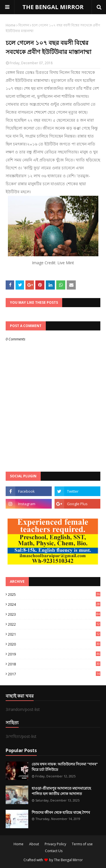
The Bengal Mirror (68, 860)
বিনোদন (24, 25)
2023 (54, 614)
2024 (54, 604)
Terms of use (82, 844)
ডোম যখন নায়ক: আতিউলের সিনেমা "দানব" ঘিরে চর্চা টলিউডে (65, 767)
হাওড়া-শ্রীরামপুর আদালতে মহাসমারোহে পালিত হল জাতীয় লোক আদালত (61, 791)
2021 (54, 634)
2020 (54, 644)
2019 (54, 654)
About (34, 844)
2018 (54, 664)
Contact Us (54, 851)
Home (11, 25)
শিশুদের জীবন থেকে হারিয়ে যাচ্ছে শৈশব (61, 812)
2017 (54, 674)
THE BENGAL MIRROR (53, 7)
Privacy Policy (55, 844)
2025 (54, 594)
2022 (54, 624)
